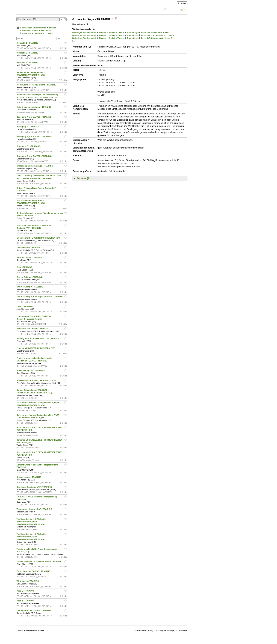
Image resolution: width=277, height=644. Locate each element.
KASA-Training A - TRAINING (30, 287)
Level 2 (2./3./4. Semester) (153, 35)
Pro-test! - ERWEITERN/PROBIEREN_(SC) (36, 348)
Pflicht (166, 32)
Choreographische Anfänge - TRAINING (35, 166)
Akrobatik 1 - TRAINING (28, 43)
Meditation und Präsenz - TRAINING (33, 329)
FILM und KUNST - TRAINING (30, 257)
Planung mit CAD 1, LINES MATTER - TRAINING (39, 339)
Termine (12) (84, 178)
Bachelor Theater (30, 31)
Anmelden (182, 3)
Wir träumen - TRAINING (28, 581)
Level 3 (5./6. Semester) (33, 33)
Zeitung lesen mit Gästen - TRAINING (34, 610)
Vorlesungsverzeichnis (42, 9)
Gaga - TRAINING (25, 267)
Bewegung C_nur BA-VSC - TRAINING (34, 156)
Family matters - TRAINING (29, 248)
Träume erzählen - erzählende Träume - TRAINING (40, 562)
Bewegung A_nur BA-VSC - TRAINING (34, 117)
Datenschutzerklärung (144, 630)
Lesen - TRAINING (25, 306)
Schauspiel (46, 31)
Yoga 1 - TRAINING (25, 591)
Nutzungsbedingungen (165, 630)
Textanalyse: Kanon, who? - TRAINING (34, 509)
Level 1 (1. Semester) (151, 32)
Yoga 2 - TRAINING (25, 601)
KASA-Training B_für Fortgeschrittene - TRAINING (40, 297)
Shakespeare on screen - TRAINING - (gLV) (36, 380)
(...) (74, 41)
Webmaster (182, 630)
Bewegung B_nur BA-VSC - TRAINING (34, 136)
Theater (52, 28)
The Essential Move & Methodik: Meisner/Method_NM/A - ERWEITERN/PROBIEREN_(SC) (31, 522)
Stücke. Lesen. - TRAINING (29, 477)
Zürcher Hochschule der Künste (30, 630)
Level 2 (171, 35)
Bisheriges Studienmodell (34, 28)
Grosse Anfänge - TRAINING (30, 277)
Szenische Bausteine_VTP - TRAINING (34, 487)
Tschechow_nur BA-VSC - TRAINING (34, 571)
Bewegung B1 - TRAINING (29, 146)
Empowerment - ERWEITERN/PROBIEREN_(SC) (39, 238)
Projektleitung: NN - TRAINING (31, 370)
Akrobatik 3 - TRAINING (28, 63)
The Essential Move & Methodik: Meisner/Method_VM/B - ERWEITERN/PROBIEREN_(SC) (31, 537)
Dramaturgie (133, 32)
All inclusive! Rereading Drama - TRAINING (37, 85)
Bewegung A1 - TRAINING (29, 127)
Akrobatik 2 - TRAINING (28, 53)
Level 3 (50, 33)
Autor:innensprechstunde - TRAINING (34, 107)
